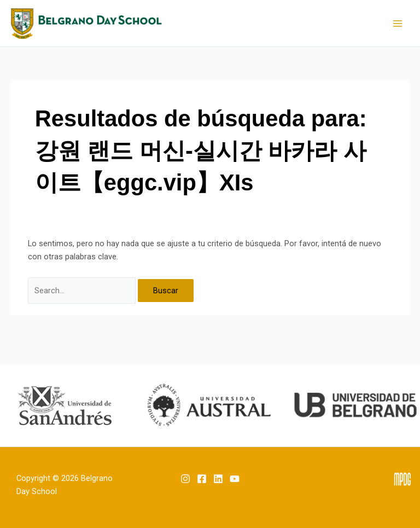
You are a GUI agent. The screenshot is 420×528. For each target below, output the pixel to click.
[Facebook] (202, 479)
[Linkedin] (218, 479)
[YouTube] (235, 479)
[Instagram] (185, 479)
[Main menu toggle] (398, 24)
